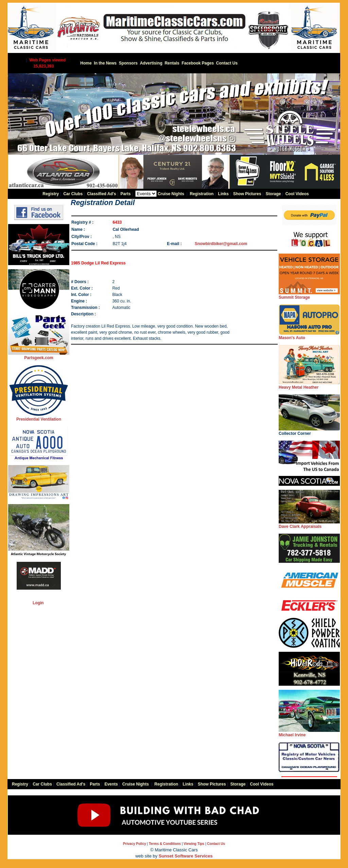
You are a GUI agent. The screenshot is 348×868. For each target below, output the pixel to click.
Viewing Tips (194, 844)
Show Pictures (247, 194)
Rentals (172, 63)
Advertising (151, 63)
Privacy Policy (135, 844)
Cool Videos (297, 194)
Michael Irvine (309, 733)
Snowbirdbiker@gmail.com (221, 244)
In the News (105, 63)
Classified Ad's (101, 194)
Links (223, 194)
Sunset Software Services (186, 856)
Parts (125, 194)
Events (111, 784)
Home (86, 63)
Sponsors (128, 63)
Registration (202, 194)
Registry (51, 194)
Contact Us (227, 63)
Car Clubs (73, 194)
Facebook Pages (198, 63)
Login (38, 603)
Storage (273, 194)
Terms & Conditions (165, 844)
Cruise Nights (171, 194)
